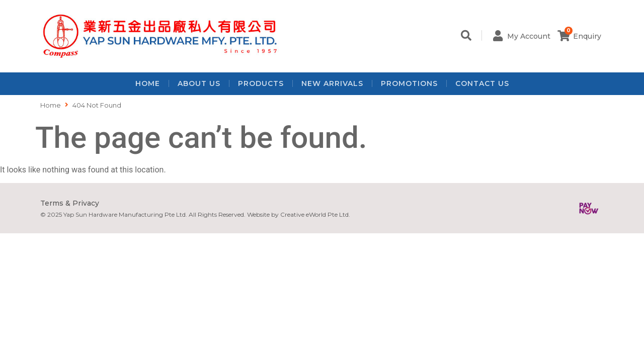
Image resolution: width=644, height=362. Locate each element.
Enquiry (587, 36)
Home (148, 83)
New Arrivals (332, 83)
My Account (529, 36)
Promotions (409, 83)
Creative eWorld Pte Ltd (314, 214)
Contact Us (482, 83)
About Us (199, 83)
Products (261, 83)
